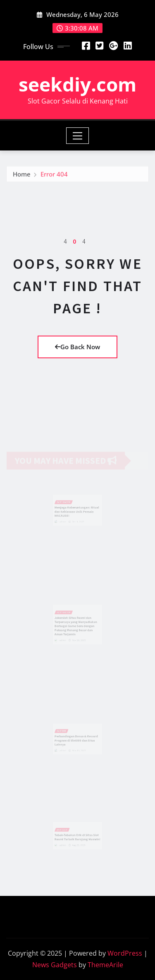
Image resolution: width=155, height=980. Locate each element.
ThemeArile (105, 965)
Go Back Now (77, 347)
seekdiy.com (77, 84)
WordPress (125, 953)
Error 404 (54, 176)
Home (22, 176)
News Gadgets (55, 965)
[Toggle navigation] (77, 136)
